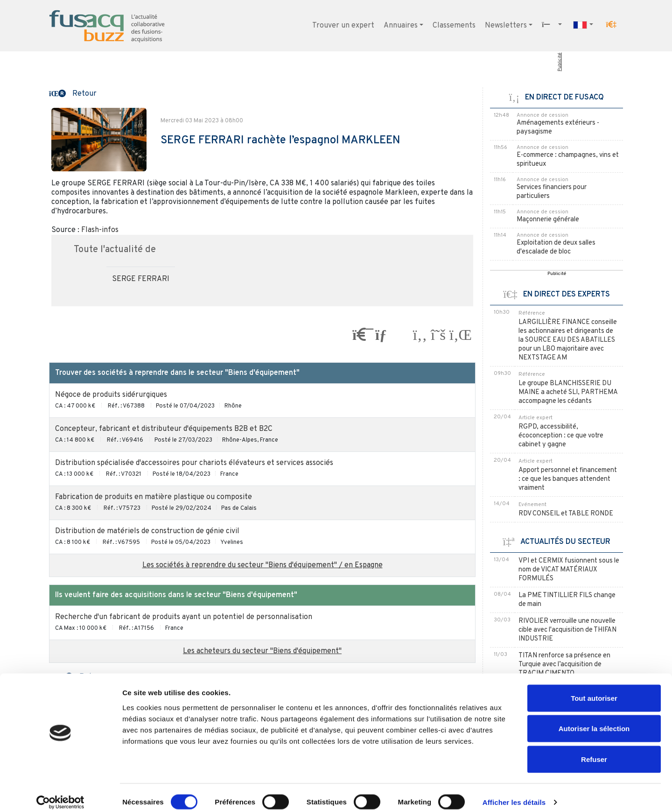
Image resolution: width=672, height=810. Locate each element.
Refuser (594, 749)
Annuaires (401, 26)
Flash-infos (100, 230)
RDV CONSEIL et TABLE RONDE (566, 514)
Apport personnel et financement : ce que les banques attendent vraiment (568, 479)
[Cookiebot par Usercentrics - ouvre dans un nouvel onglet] (60, 792)
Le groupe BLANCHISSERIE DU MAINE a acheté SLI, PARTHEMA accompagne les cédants (568, 392)
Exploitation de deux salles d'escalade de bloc (556, 247)
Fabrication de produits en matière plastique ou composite (154, 497)
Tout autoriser (594, 687)
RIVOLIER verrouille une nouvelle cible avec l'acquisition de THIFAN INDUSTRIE (567, 630)
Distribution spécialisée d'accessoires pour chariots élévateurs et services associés (194, 463)
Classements (454, 26)
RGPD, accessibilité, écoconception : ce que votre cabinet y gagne (561, 436)
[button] (611, 25)
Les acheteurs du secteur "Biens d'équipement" (262, 651)
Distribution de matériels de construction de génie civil (147, 531)
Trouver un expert (343, 26)
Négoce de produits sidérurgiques (111, 395)
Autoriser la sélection (594, 718)
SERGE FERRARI (141, 279)
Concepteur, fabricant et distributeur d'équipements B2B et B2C (164, 429)
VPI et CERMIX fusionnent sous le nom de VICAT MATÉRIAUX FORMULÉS (569, 570)
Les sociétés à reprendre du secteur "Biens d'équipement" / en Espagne (262, 565)
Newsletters (506, 26)
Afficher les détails (514, 792)
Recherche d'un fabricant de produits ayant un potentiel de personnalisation (184, 617)
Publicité (560, 62)
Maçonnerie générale (548, 220)
